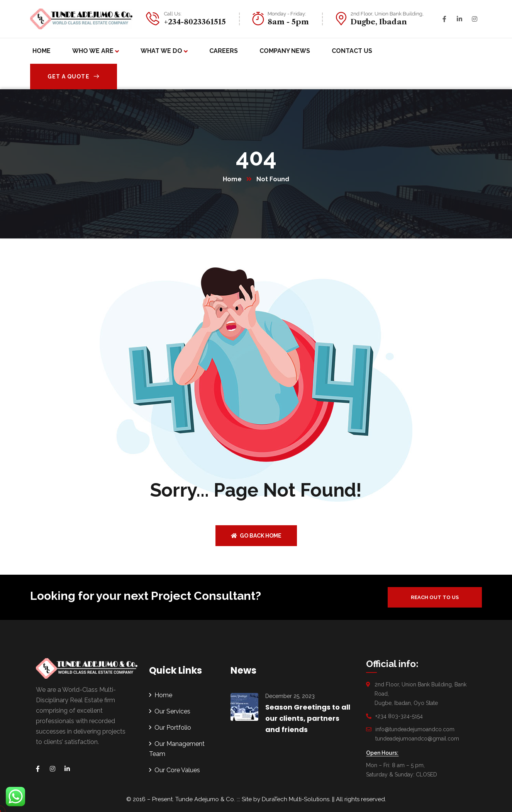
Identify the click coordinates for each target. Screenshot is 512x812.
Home (232, 179)
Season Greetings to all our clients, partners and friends (308, 718)
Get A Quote (74, 77)
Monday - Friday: (287, 14)
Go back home (256, 536)
